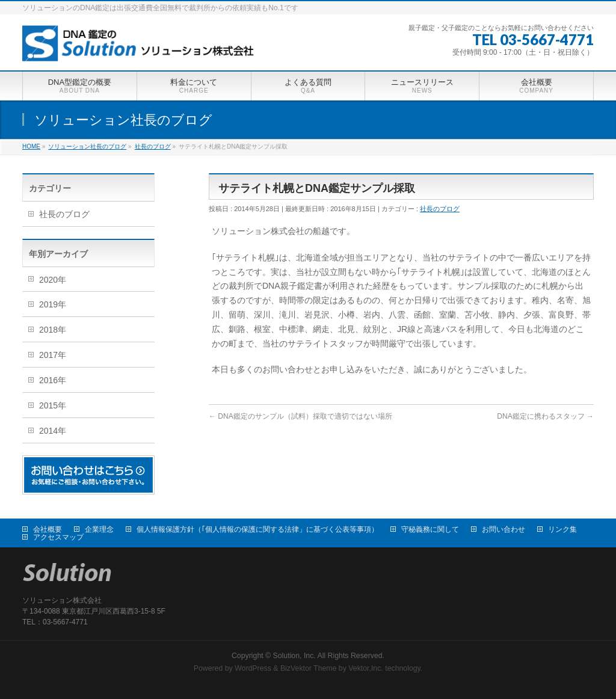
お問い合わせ (504, 529)
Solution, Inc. (294, 656)
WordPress (253, 668)
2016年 (53, 380)
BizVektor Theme (309, 668)
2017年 (53, 355)
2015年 (53, 405)
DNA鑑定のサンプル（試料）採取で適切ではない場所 (300, 416)
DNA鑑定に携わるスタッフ (545, 416)
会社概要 (48, 529)
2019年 (53, 304)
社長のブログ (440, 209)
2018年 (53, 330)
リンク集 (562, 529)
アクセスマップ (58, 537)
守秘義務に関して (430, 529)
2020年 (53, 280)
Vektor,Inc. (366, 668)
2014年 (53, 431)
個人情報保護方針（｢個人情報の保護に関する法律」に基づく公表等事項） (257, 529)
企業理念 (99, 529)
